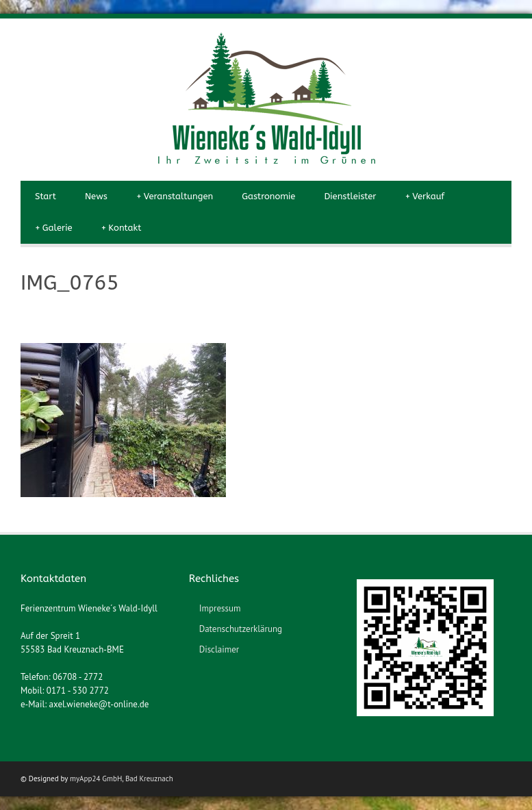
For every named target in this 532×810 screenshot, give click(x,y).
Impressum (220, 608)
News (96, 196)
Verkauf (425, 197)
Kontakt (121, 228)
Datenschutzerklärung (241, 629)
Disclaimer (219, 649)
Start (46, 196)
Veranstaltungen (175, 197)
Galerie (53, 228)
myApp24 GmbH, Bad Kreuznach (122, 779)
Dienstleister (350, 196)
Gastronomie (268, 196)
